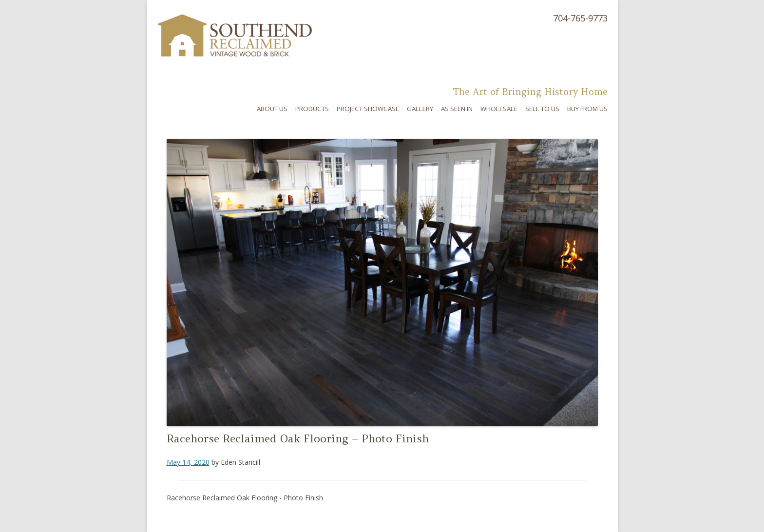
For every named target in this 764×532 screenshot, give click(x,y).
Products (312, 109)
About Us (272, 109)
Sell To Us (542, 109)
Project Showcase (368, 109)
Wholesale (499, 109)
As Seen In (457, 109)
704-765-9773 (580, 18)
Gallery (420, 109)
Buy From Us (587, 109)
